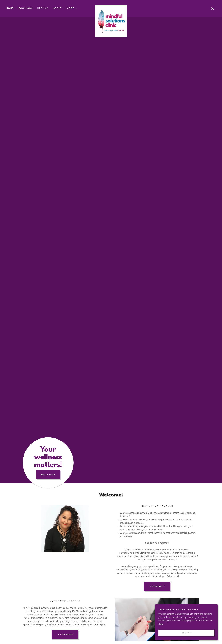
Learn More (157, 586)
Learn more (65, 635)
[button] (72, 8)
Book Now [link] (26, 8)
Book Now (48, 475)
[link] (111, 6)
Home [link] (10, 8)
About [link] (58, 8)
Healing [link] (43, 8)
